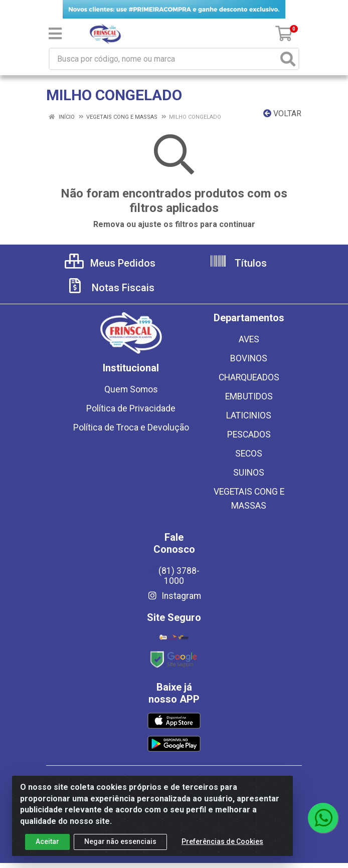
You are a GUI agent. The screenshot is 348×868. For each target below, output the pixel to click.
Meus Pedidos (110, 263)
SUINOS (249, 473)
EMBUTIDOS (249, 396)
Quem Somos (131, 389)
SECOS (249, 454)
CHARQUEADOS (249, 377)
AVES (249, 339)
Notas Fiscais (110, 288)
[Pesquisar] (288, 59)
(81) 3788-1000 (174, 576)
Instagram (174, 596)
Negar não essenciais (120, 841)
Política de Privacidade (131, 408)
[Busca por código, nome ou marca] (164, 59)
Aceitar (47, 841)
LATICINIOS (249, 415)
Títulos (238, 263)
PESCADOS (249, 435)
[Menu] (55, 34)
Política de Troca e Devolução (131, 427)
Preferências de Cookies (222, 841)
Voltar (282, 114)
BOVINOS (249, 358)
